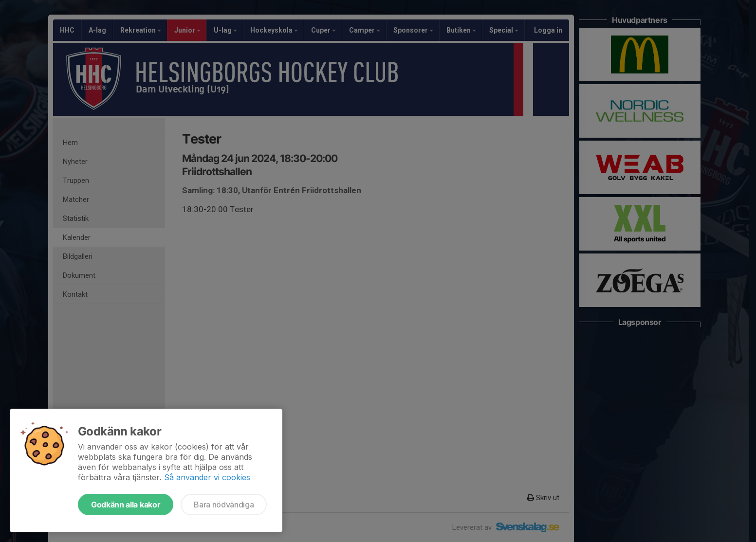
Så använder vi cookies (207, 477)
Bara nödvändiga (224, 505)
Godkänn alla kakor (126, 505)
